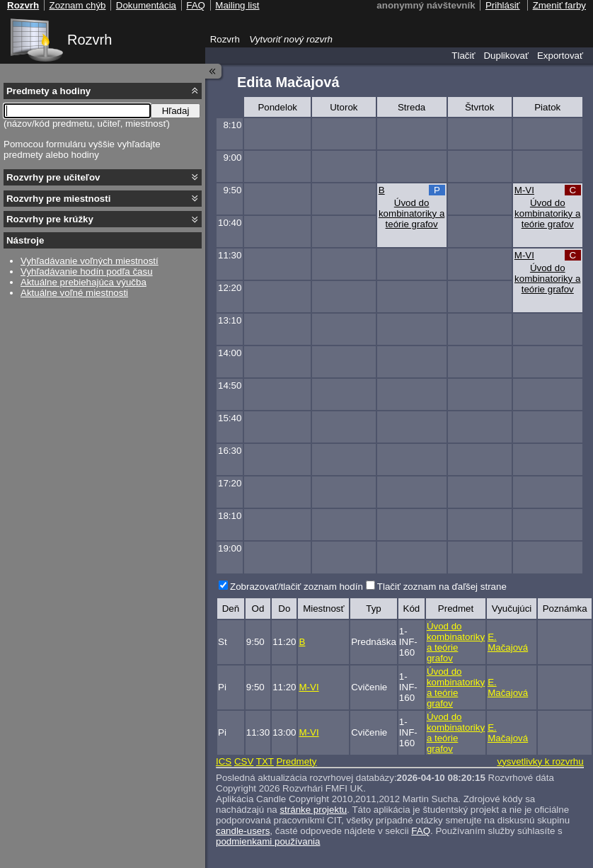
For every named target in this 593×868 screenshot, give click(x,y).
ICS (224, 761)
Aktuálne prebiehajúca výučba (84, 282)
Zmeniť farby (559, 5)
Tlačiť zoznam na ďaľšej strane (442, 587)
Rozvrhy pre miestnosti (58, 199)
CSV (244, 761)
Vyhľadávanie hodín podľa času (87, 272)
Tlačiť (463, 56)
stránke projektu (313, 810)
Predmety (296, 761)
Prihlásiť (503, 5)
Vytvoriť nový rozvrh (291, 39)
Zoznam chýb (77, 5)
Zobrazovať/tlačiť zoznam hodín (296, 587)
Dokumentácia (146, 5)
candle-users (243, 831)
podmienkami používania (268, 841)
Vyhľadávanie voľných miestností (90, 261)
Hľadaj (176, 111)
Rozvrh (90, 40)
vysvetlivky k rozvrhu (540, 761)
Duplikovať (506, 56)
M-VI (524, 190)
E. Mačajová (508, 642)
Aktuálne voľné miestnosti (74, 293)
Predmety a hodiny (48, 91)
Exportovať (560, 56)
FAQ (421, 831)
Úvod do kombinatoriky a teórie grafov (411, 213)
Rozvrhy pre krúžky (50, 219)
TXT (265, 761)
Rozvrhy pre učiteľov (53, 177)
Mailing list (237, 5)
